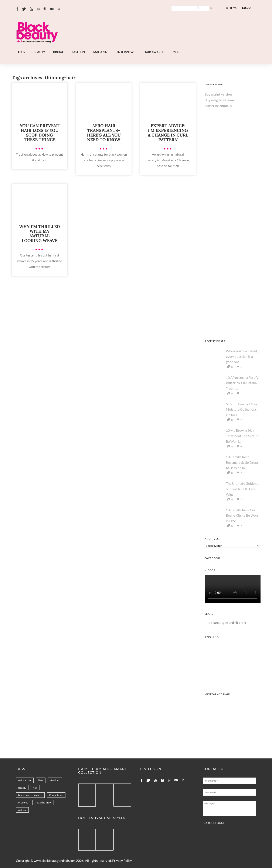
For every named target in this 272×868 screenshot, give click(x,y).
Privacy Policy (122, 861)
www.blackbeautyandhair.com (55, 861)
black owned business (30, 795)
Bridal (58, 52)
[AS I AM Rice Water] (233, 273)
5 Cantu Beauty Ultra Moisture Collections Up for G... (241, 409)
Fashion (78, 52)
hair (35, 788)
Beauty (39, 52)
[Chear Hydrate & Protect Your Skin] (233, 217)
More (177, 52)
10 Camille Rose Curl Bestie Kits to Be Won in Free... (242, 515)
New (41, 780)
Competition (56, 795)
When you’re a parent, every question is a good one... (242, 356)
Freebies (23, 802)
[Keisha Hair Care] (233, 329)
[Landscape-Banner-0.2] (147, 47)
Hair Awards (154, 52)
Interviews (126, 52)
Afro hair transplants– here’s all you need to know (104, 133)
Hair (22, 52)
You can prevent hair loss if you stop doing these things (40, 133)
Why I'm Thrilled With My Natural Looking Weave (40, 233)
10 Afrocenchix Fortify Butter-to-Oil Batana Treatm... (242, 383)
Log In (208, 8)
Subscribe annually (218, 106)
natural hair (25, 780)
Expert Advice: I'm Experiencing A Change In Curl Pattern (168, 133)
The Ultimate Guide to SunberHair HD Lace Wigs (242, 489)
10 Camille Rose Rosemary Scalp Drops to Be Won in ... (242, 462)
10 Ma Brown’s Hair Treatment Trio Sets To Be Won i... (242, 436)
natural (22, 810)
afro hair (55, 780)
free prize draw (43, 802)
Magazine (101, 52)
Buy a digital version (219, 100)
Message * (229, 808)
